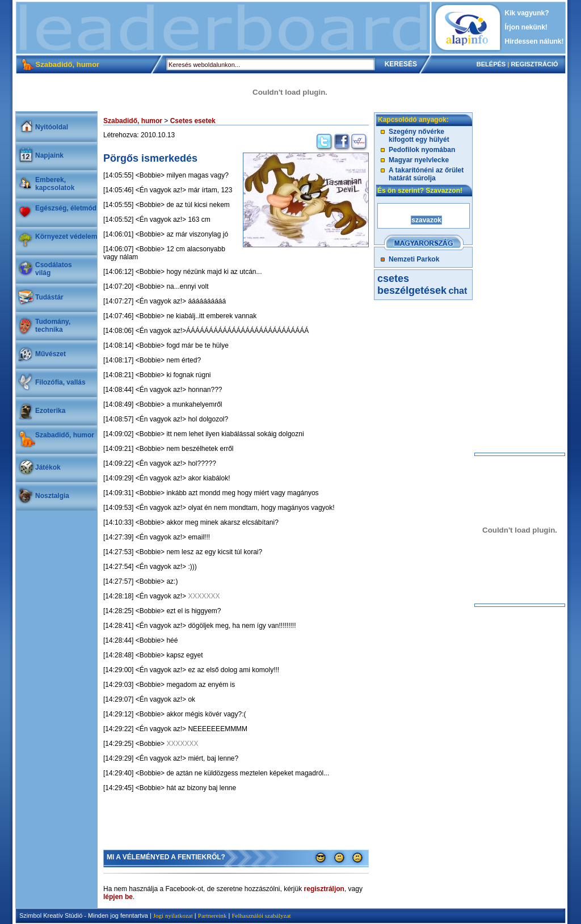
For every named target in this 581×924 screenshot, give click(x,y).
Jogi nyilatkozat (173, 915)
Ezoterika (50, 411)
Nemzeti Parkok (414, 259)
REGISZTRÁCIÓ (534, 64)
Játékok (48, 467)
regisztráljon (324, 889)
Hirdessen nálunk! (534, 41)
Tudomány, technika (53, 326)
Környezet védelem (66, 237)
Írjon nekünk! (526, 27)
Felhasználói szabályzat (261, 915)
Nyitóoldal (52, 127)
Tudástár (49, 297)
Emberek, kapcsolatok (55, 184)
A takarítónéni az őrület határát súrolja (426, 174)
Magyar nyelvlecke (419, 160)
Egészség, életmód (66, 208)
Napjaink (49, 155)
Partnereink (212, 915)
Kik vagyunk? (527, 13)
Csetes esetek (193, 121)
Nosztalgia (52, 496)
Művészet (50, 354)
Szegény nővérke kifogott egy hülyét (419, 136)
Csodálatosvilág (54, 269)
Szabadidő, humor (65, 435)
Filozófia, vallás (60, 382)
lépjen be (118, 897)
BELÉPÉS (491, 64)
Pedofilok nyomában (422, 150)
